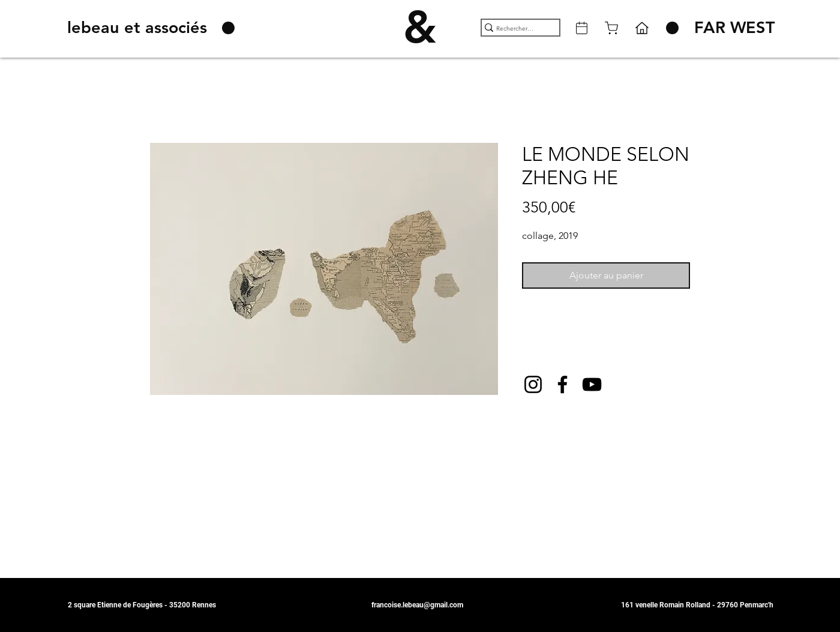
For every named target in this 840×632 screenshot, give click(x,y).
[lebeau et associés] (139, 28)
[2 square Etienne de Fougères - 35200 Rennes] (148, 605)
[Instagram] (533, 384)
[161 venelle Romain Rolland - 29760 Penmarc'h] (697, 605)
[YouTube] (592, 384)
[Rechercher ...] (515, 29)
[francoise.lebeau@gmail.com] (420, 605)
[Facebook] (562, 384)
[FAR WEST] (735, 28)
